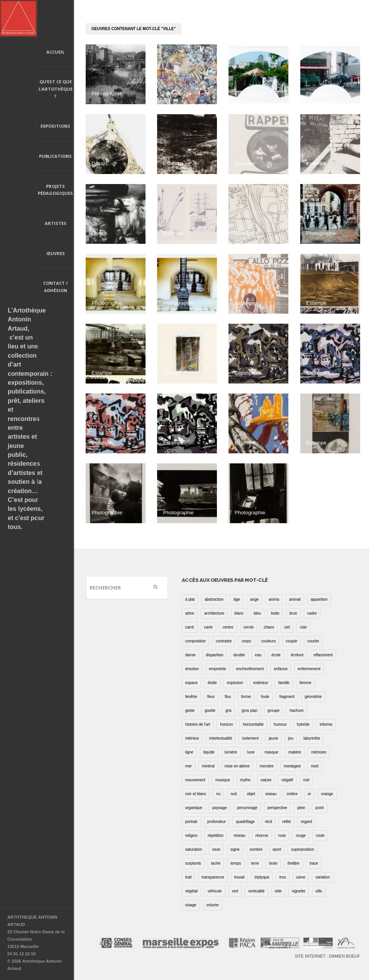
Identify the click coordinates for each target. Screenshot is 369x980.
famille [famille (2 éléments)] (284, 683)
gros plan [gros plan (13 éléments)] (250, 710)
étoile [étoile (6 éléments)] (212, 683)
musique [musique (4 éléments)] (223, 780)
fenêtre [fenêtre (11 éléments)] (191, 697)
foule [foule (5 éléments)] (265, 697)
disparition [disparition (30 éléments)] (215, 655)
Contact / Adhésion (56, 287)
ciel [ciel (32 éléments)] (287, 627)
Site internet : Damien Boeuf (327, 956)
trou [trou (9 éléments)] (283, 877)
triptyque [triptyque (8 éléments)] (262, 877)
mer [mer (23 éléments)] (189, 766)
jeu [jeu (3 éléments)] (291, 738)
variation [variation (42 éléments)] (323, 877)
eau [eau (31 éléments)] (258, 655)
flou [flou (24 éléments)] (228, 697)
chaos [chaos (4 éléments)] (269, 627)
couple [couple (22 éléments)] (291, 641)
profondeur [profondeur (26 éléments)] (217, 822)
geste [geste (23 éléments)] (190, 710)
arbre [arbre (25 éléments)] (190, 613)
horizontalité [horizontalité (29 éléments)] (253, 724)
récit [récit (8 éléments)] (268, 822)
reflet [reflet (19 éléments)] (286, 822)
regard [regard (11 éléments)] (306, 822)
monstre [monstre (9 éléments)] (267, 766)
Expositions (55, 126)
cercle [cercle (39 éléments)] (249, 627)
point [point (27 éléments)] (320, 808)
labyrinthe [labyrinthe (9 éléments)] (312, 738)
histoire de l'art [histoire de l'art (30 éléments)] (198, 724)
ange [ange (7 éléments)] (254, 599)
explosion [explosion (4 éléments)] (235, 683)
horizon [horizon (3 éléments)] (226, 724)
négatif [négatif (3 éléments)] (287, 780)
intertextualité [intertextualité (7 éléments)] (221, 738)
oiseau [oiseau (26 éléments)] (271, 794)
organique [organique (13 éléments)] (194, 808)
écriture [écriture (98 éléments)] (297, 655)
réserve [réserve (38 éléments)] (262, 836)
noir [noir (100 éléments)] (306, 780)
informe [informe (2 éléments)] (326, 724)
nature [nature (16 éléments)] (266, 780)
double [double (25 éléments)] (239, 655)
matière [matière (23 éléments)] (295, 752)
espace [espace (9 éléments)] (191, 683)
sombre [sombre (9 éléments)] (256, 849)
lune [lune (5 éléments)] (251, 752)
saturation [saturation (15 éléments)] (194, 849)
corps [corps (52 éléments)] (246, 641)
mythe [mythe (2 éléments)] (245, 780)
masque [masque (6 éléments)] (271, 752)
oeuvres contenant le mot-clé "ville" (134, 29)
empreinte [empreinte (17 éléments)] (217, 669)
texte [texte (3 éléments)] (273, 863)
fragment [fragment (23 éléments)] (287, 697)
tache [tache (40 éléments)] (216, 863)
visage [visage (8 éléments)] (191, 905)
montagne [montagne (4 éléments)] (292, 766)
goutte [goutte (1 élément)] (210, 710)
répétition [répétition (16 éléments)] (216, 836)
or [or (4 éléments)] (309, 794)
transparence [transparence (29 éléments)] (213, 877)
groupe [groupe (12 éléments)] (273, 710)
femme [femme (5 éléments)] (306, 683)
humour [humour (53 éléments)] (280, 724)
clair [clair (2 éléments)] (303, 627)
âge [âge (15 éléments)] (237, 599)
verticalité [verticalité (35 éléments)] (256, 891)
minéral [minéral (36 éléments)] (208, 766)
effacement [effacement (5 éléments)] (323, 655)
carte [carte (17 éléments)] (208, 627)
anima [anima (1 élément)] (274, 599)
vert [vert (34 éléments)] (235, 891)
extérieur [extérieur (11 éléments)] (261, 683)
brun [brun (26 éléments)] (293, 613)
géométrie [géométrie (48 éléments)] (313, 697)
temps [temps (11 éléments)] (236, 863)
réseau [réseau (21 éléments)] (240, 836)
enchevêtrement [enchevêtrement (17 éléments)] (250, 669)
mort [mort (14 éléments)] (315, 766)
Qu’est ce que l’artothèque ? (56, 89)
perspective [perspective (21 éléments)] (277, 808)
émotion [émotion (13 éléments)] (192, 669)
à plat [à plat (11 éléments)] (190, 599)
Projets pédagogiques (55, 190)
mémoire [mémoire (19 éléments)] (319, 752)
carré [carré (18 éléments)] (190, 627)
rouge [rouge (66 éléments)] (301, 836)
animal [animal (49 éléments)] (295, 599)
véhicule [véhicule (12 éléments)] (215, 891)
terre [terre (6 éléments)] (255, 863)
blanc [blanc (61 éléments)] (239, 613)
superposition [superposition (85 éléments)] (302, 849)
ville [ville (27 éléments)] (319, 891)
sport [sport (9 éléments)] (277, 849)
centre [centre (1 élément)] (228, 627)
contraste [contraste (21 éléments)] (224, 641)
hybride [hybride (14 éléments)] (303, 724)
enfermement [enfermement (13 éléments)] (309, 669)
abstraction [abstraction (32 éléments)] (214, 599)
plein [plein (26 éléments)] (301, 808)
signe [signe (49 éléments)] (235, 849)
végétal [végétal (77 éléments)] (191, 891)
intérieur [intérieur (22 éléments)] (192, 738)
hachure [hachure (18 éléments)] (296, 710)
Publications (56, 157)
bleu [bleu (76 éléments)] (257, 613)
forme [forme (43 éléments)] (246, 697)
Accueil (55, 52)
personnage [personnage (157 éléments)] (247, 808)
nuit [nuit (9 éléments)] (234, 794)
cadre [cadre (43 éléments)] (312, 613)
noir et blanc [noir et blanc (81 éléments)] (196, 794)
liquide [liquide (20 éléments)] (209, 752)
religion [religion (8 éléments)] (191, 836)
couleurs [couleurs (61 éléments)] (269, 641)
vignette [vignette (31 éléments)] (299, 891)
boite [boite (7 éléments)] (275, 613)
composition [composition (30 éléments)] (196, 641)
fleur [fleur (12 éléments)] (211, 697)
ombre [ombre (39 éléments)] (292, 794)
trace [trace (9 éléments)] (314, 863)
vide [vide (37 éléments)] (278, 891)
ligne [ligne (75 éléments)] (189, 752)
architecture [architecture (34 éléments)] (214, 613)
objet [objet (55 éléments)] (251, 794)
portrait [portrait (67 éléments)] (191, 822)
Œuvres (56, 253)
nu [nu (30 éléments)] (218, 794)
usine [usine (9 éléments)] (301, 877)
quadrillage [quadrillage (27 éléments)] (245, 822)
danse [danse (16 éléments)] (190, 655)
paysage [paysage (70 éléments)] (220, 808)
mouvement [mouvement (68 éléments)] (195, 780)
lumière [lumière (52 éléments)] (231, 752)
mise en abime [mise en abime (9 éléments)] (237, 766)
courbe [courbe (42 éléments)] (313, 641)
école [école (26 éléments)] (276, 655)
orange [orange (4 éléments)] (327, 794)
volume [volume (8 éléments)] (213, 905)
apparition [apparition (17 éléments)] (319, 599)
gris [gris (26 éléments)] (229, 710)
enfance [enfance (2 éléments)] (281, 669)
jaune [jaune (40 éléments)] (273, 738)
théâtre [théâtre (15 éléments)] (294, 863)
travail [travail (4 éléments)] (240, 877)
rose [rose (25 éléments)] (282, 836)
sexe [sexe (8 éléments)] (216, 849)
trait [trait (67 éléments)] (189, 877)
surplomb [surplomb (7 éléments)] (193, 863)
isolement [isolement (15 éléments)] (250, 738)
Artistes (56, 223)
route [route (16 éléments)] (320, 836)
